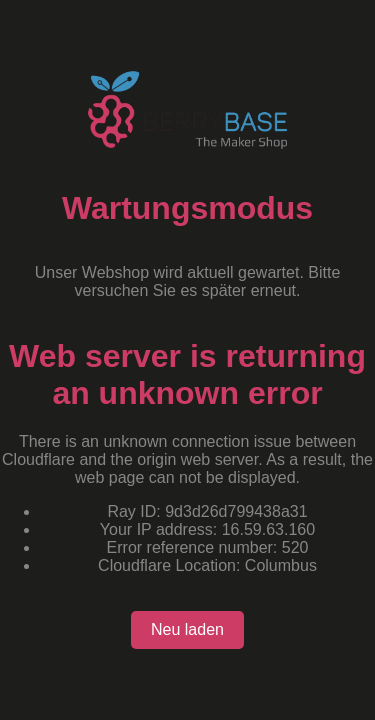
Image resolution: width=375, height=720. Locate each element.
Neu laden (187, 629)
